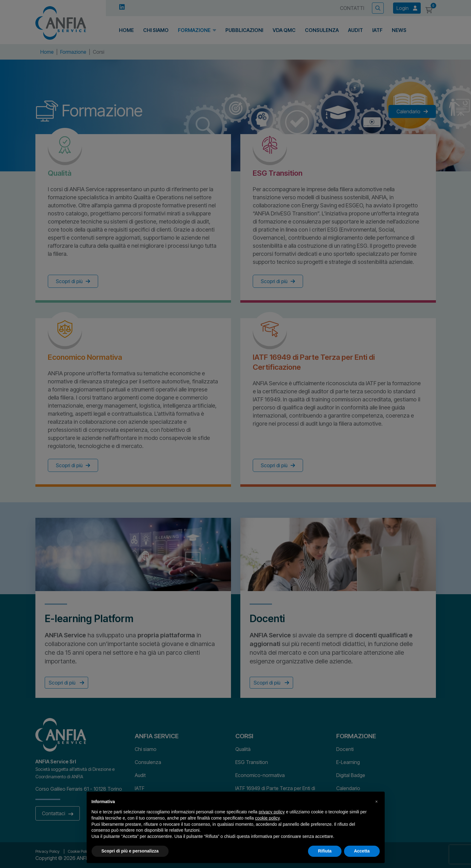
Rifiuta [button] (325, 851)
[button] (377, 802)
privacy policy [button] (272, 812)
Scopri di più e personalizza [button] (130, 851)
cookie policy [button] (267, 818)
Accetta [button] (362, 851)
